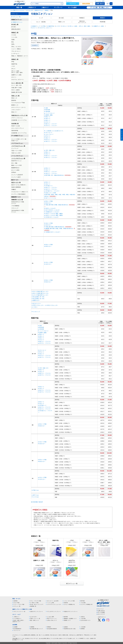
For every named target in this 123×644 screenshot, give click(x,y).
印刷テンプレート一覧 (35, 619)
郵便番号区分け (15, 168)
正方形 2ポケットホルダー (52, 217)
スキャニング (15, 208)
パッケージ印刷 (50, 603)
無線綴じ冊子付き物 (17, 92)
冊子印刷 (83, 601)
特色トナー (14, 112)
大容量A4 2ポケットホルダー (53, 232)
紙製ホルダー (36, 300)
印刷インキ (62, 22)
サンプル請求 (101, 612)
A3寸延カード (49, 186)
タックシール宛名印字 (17, 175)
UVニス (13, 69)
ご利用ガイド (16, 617)
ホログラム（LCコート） (18, 79)
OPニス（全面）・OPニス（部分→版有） (17, 72)
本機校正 (14, 189)
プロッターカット (16, 51)
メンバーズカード (50, 113)
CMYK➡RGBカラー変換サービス (18, 211)
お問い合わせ (100, 4)
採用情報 (83, 629)
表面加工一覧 (15, 59)
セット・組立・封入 (17, 85)
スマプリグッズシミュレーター (54, 604)
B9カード (48, 117)
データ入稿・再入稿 (97, 7)
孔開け (13, 40)
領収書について (67, 620)
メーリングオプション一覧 (18, 158)
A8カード (48, 118)
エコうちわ (36, 497)
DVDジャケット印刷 (51, 193)
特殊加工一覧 (15, 33)
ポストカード (49, 133)
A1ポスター (48, 264)
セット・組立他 (41, 22)
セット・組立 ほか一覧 (17, 83)
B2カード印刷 (49, 245)
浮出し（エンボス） (17, 47)
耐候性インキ (15, 105)
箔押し (13, 44)
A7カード (48, 122)
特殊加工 (82, 18)
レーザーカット (15, 54)
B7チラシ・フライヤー (51, 140)
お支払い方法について (52, 620)
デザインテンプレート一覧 (19, 612)
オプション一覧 (29, 10)
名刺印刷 (15, 601)
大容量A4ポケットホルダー (52, 212)
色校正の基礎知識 (16, 187)
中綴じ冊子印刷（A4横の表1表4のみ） (55, 227)
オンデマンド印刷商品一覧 (86, 604)
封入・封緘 (14, 163)
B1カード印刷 (49, 280)
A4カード (48, 170)
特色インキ (14, 98)
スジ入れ (14, 35)
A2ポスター (48, 225)
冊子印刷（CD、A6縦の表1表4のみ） (55, 175)
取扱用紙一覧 (33, 606)
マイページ (73, 4)
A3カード (48, 184)
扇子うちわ (36, 495)
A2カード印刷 (49, 223)
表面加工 (47, 10)
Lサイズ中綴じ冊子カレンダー (41, 295)
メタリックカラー (16, 110)
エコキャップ (36, 312)
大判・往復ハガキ (50, 150)
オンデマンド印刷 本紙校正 (18, 194)
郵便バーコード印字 (17, 165)
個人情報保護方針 (17, 629)
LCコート (14, 77)
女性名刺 (48, 111)
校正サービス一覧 (16, 182)
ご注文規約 (83, 627)
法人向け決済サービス (85, 620)
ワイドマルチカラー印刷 (18, 103)
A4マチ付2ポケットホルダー (53, 210)
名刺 (47, 108)
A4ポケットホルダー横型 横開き (54, 214)
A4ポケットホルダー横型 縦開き (54, 215)
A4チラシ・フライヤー (51, 173)
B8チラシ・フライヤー (51, 124)
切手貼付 (14, 172)
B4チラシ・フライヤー (51, 188)
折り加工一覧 (15, 24)
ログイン (70, 1)
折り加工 (14, 27)
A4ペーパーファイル (51, 198)
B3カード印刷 (49, 201)
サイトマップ (101, 614)
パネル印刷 (83, 603)
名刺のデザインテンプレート (37, 612)
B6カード (48, 152)
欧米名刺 (48, 110)
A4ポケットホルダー (51, 208)
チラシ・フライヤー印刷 (36, 601)
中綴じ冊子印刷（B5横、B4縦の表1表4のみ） (57, 205)
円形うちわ (36, 490)
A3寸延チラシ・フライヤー (52, 191)
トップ (41, 18)
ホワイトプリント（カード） (19, 107)
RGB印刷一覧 (15, 124)
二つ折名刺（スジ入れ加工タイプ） (55, 131)
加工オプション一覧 (72, 584)
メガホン (35, 307)
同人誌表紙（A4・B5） (39, 299)
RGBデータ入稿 (16, 126)
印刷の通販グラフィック (18, 638)
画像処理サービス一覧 (17, 200)
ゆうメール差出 (15, 170)
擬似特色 (14, 100)
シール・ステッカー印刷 (69, 601)
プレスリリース (17, 630)
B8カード (48, 120)
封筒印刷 (66, 603)
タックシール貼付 (16, 177)
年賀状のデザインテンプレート (71, 612)
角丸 (13, 42)
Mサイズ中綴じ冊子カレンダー (41, 293)
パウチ (13, 66)
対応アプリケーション (52, 619)
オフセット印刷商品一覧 (69, 604)
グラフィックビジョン (17, 118)
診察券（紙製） (49, 115)
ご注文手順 (83, 619)
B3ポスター (48, 203)
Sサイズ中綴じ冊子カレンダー (41, 292)
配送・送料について (35, 620)
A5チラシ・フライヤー (51, 157)
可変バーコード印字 (17, 151)
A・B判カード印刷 (34, 603)
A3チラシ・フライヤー (51, 189)
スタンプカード (49, 134)
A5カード (48, 154)
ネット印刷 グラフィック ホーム (17, 10)
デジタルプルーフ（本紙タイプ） (20, 192)
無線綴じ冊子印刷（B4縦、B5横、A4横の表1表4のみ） (60, 228)
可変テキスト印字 (16, 153)
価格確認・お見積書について (70, 619)
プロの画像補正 (15, 206)
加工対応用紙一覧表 (36, 502)
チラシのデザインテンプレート (54, 612)
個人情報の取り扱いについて (37, 629)
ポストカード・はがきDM (53, 601)
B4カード (48, 182)
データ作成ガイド (17, 619)
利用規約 (49, 627)
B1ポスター (48, 282)
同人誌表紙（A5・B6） (39, 297)
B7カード (48, 136)
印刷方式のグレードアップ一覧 (19, 115)
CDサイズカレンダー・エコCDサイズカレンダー (45, 305)
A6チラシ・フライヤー (51, 141)
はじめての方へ (34, 617)
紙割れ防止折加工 (16, 29)
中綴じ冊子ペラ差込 (17, 88)
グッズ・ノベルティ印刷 (19, 604)
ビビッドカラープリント (18, 128)
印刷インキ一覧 (15, 96)
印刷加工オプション (39, 10)
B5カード (48, 168)
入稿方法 (83, 617)
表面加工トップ (36, 26)
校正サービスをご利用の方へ (19, 185)
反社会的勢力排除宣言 (52, 629)
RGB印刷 (103, 22)
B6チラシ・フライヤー (51, 156)
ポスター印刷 (16, 603)
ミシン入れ (14, 37)
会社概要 (15, 627)
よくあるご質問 (100, 1)
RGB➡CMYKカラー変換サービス (18, 203)
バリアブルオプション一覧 (18, 146)
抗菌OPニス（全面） (17, 75)
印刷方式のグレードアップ (82, 22)
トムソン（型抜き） (17, 49)
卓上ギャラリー (37, 304)
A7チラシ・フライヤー (51, 126)
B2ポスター (48, 246)
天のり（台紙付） (16, 90)
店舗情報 (32, 627)
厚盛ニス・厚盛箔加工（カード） (20, 56)
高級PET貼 (14, 64)
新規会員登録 (86, 4)
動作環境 (66, 617)
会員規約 (66, 627)
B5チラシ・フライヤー (51, 172)
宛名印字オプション (17, 161)
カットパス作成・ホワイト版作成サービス (19, 140)
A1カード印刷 (49, 262)
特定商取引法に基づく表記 (70, 629)
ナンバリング (15, 148)
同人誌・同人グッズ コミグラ (37, 604)
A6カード (48, 138)
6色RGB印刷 (15, 131)
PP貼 (13, 62)
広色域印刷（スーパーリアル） (19, 120)
